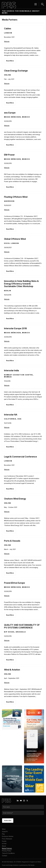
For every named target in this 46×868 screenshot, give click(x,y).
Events (4, 841)
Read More (10, 61)
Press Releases (7, 839)
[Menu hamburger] (36, 4)
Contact (5, 856)
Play (3, 834)
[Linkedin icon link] (18, 801)
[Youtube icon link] (21, 801)
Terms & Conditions (8, 853)
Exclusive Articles (8, 836)
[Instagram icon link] (24, 801)
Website (7, 41)
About (4, 846)
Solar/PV (5, 832)
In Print (4, 844)
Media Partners (7, 848)
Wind (4, 829)
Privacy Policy (7, 851)
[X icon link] (27, 801)
